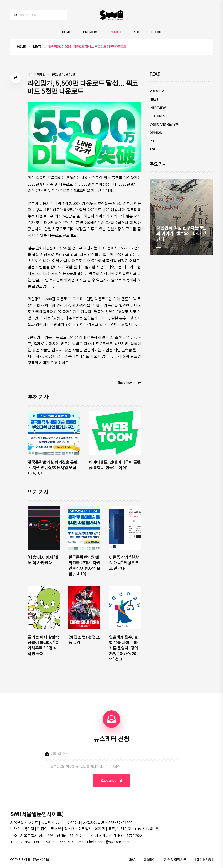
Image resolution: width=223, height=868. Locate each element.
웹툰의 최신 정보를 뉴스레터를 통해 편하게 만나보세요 (85, 767)
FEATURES (157, 116)
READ (114, 32)
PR (152, 141)
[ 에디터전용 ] (204, 860)
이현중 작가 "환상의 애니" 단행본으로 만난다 (124, 563)
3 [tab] (174, 247)
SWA (132, 860)
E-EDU (156, 32)
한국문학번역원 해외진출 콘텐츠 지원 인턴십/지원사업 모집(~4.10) (53, 468)
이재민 (41, 75)
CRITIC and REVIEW (164, 125)
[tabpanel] (181, 217)
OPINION (156, 133)
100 (136, 32)
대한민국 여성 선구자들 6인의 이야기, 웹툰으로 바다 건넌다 (181, 234)
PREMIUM (90, 32)
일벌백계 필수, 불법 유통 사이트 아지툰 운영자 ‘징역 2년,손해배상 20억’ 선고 (123, 648)
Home (21, 47)
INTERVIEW (158, 108)
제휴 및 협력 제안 (175, 860)
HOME (66, 32)
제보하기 (150, 860)
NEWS (37, 47)
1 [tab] (159, 247)
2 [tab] (166, 247)
